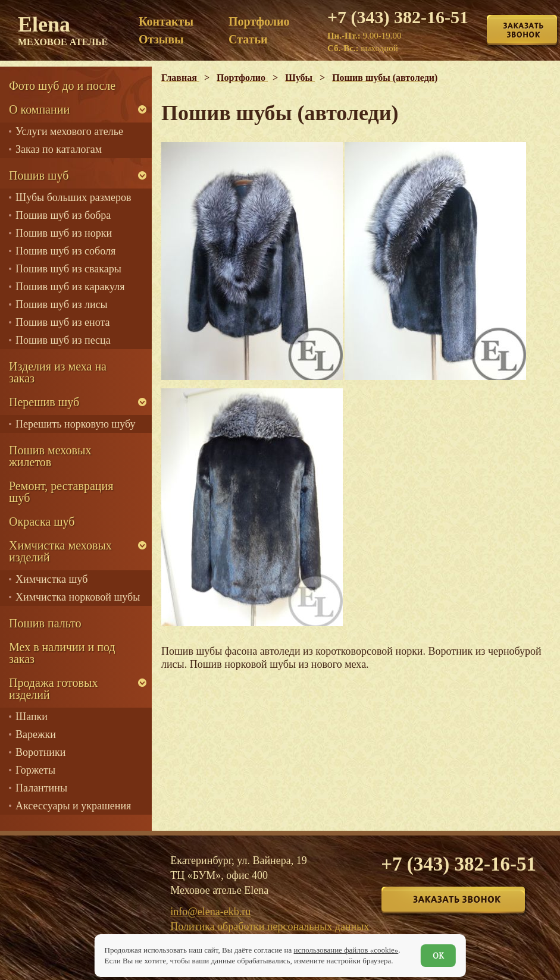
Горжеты (35, 770)
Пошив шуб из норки (64, 233)
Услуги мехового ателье (69, 131)
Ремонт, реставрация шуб (61, 492)
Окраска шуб (42, 522)
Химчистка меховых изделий (60, 551)
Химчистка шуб (51, 579)
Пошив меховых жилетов (50, 456)
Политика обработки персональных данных (270, 926)
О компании (39, 109)
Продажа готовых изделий (53, 689)
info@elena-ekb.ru (210, 912)
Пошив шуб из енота (62, 322)
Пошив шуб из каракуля (70, 287)
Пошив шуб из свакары (68, 269)
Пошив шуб (39, 175)
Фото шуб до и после (62, 86)
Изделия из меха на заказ (58, 372)
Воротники (40, 752)
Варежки (36, 734)
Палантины (41, 788)
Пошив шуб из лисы (62, 304)
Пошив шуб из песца (63, 340)
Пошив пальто (45, 623)
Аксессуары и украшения (73, 806)
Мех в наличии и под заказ (62, 653)
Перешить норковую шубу (75, 424)
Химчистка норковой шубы (78, 597)
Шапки (32, 717)
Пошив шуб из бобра (63, 215)
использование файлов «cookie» (346, 950)
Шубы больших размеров (73, 197)
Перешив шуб (44, 402)
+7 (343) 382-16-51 (398, 17)
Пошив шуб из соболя (65, 251)
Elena (63, 30)
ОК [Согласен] (438, 956)
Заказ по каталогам (59, 149)
